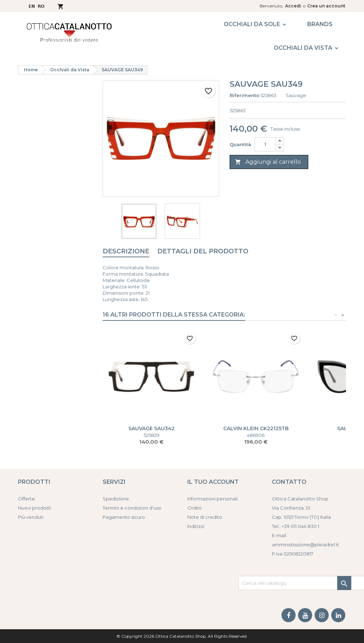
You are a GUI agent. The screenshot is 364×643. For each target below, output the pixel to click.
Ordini (194, 508)
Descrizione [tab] (126, 251)
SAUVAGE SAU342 (151, 428)
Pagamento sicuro (124, 517)
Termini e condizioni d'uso (132, 508)
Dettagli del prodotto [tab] (203, 251)
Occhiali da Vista (303, 48)
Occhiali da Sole (252, 24)
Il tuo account (213, 482)
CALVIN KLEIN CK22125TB (256, 428)
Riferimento (244, 95)
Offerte (26, 499)
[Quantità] (265, 144)
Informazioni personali (213, 499)
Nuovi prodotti (35, 508)
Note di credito (205, 517)
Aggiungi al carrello (268, 162)
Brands (320, 24)
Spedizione (116, 499)
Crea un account (326, 6)
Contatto (289, 482)
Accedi (293, 6)
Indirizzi (196, 526)
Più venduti (31, 517)
